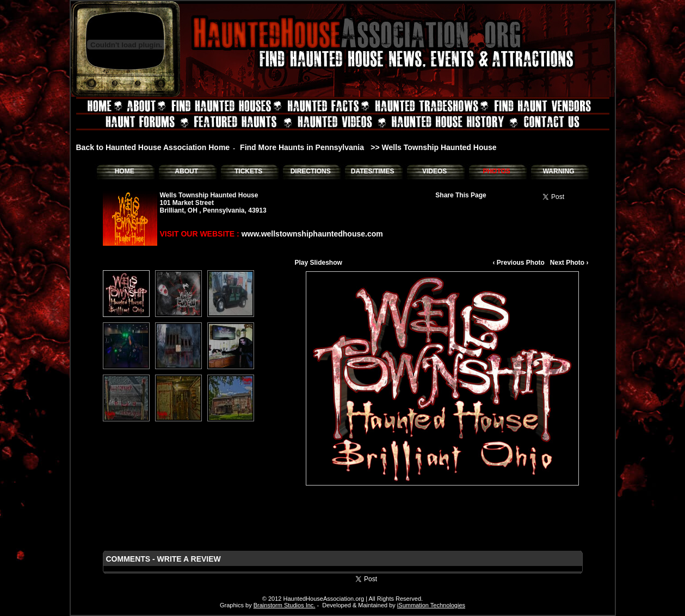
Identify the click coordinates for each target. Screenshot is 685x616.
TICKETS (248, 171)
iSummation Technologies (431, 605)
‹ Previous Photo (518, 263)
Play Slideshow (319, 263)
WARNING (559, 171)
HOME (125, 171)
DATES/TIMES (373, 171)
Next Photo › (569, 263)
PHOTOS (496, 171)
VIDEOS (434, 171)
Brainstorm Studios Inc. (285, 605)
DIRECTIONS (311, 171)
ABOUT (186, 171)
